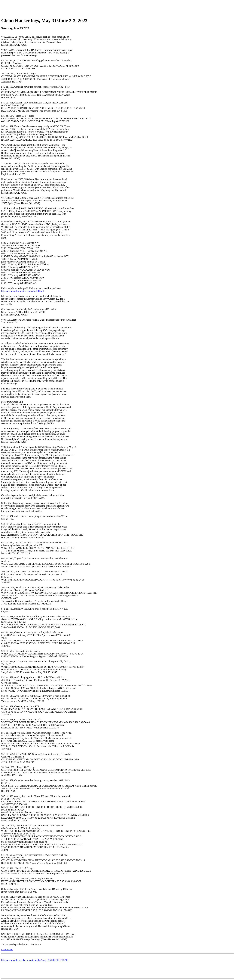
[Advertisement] (117, 8)
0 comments (7, 950)
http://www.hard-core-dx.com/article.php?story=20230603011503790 (35, 960)
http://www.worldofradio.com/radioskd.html (22, 291)
